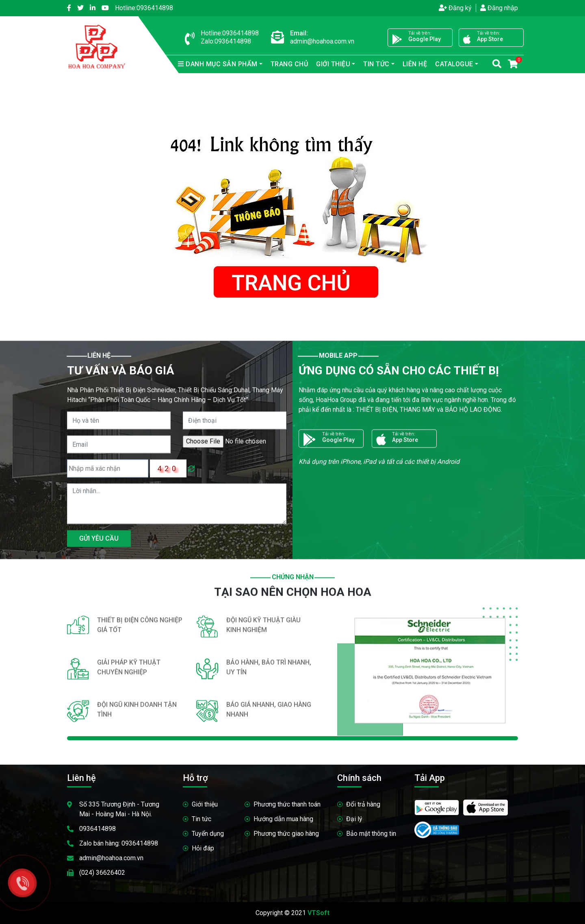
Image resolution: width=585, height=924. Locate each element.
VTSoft (318, 913)
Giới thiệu (333, 64)
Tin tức (376, 64)
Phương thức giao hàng (286, 834)
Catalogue (454, 64)
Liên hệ (415, 64)
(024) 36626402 (102, 873)
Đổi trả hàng (363, 804)
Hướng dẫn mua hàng (283, 819)
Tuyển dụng (208, 834)
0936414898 (144, 8)
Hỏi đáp (203, 848)
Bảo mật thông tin (371, 834)
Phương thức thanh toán (287, 804)
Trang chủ (289, 64)
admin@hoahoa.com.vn (111, 858)
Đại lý (354, 819)
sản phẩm (218, 64)
